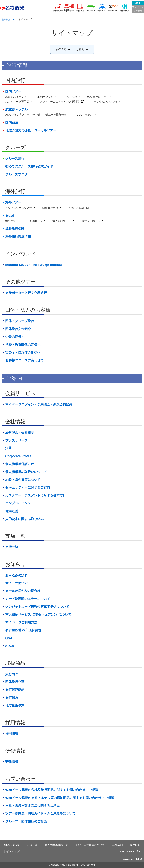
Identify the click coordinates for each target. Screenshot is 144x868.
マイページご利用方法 (21, 622)
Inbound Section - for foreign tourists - (34, 265)
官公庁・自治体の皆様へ (23, 352)
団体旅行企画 (15, 682)
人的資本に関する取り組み (24, 519)
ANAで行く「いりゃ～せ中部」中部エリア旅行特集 (36, 115)
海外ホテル (36, 221)
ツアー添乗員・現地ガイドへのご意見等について (40, 813)
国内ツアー (13, 91)
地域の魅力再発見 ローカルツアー (31, 130)
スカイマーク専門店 (17, 102)
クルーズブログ (16, 174)
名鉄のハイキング (16, 97)
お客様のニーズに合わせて (24, 360)
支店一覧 (12, 547)
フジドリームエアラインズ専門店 (59, 102)
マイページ (138, 7)
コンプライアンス (18, 503)
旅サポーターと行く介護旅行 (26, 293)
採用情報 (12, 734)
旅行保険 (12, 698)
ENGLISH (138, 3)
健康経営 (12, 511)
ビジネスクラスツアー (19, 208)
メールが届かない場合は (23, 591)
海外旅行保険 (15, 229)
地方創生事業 (15, 705)
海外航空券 (12, 221)
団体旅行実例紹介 (18, 329)
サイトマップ (12, 851)
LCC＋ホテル (85, 115)
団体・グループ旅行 (20, 321)
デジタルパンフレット (107, 102)
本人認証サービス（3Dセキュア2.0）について (38, 615)
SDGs (10, 646)
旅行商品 (12, 674)
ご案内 (80, 49)
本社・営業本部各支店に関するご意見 (32, 806)
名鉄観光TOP (8, 19)
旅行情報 (61, 49)
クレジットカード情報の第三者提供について (37, 607)
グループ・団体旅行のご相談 (26, 821)
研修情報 (12, 762)
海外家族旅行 (50, 208)
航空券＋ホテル (16, 109)
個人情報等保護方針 (20, 464)
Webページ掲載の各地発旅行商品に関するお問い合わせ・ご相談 (52, 790)
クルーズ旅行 (15, 159)
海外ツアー (13, 202)
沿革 (9, 448)
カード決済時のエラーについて (28, 599)
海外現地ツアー (62, 221)
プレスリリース (16, 440)
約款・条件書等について (23, 480)
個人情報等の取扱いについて (26, 472)
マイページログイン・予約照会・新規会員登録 (39, 404)
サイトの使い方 (16, 583)
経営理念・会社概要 (20, 433)
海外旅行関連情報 (18, 236)
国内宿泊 (12, 122)
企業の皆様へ (15, 337)
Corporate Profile (18, 456)
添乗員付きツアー (98, 97)
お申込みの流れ (16, 575)
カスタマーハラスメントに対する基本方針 (36, 495)
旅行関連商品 (15, 690)
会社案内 (117, 845)
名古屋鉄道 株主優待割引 (23, 630)
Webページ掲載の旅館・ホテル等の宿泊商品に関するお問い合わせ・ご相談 (60, 798)
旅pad (10, 216)
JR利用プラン (45, 97)
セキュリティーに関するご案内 (28, 487)
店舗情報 (138, 11)
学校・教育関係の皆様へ (23, 345)
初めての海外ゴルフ (80, 208)
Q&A (9, 638)
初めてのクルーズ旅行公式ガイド (29, 166)
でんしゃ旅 (70, 97)
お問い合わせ (12, 845)
